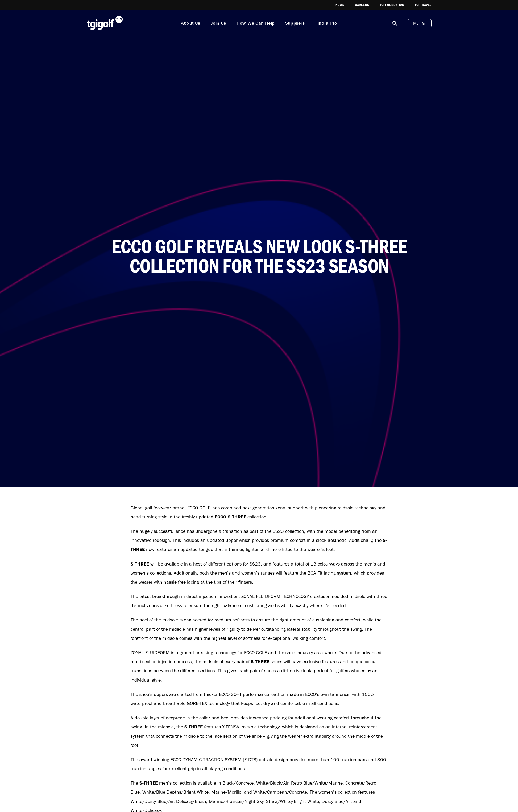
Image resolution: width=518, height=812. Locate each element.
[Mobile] (395, 23)
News (340, 5)
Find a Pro (326, 23)
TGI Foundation (392, 5)
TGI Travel (423, 5)
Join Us (218, 23)
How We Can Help (256, 23)
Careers (362, 5)
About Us (191, 23)
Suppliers (295, 23)
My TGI (419, 23)
